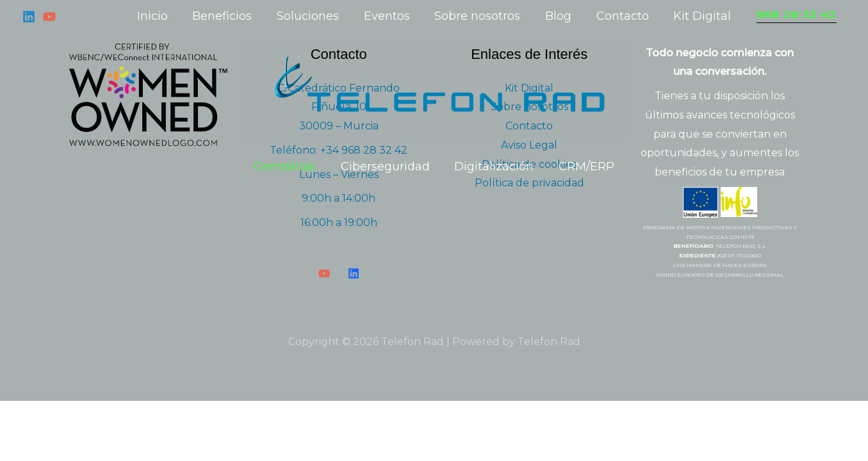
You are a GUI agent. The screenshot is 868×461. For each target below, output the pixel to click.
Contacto (618, 16)
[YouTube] (49, 17)
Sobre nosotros (477, 16)
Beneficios (226, 16)
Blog (556, 16)
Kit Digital (696, 16)
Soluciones (310, 16)
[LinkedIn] (354, 273)
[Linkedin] (29, 17)
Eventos (388, 16)
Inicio (158, 16)
